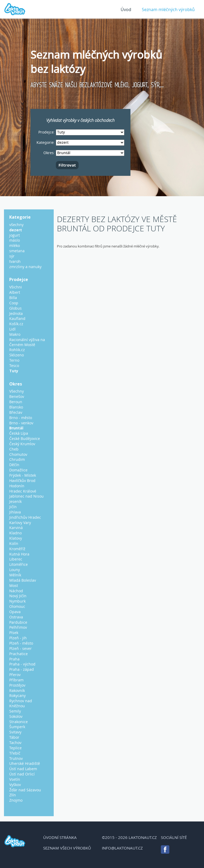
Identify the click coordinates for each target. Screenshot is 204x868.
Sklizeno (17, 355)
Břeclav (16, 412)
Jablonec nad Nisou (26, 496)
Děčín (14, 465)
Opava (15, 612)
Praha (14, 659)
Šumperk (17, 727)
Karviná (16, 528)
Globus (15, 308)
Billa (13, 298)
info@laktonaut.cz (122, 848)
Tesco (14, 366)
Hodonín (17, 486)
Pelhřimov (18, 627)
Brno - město (21, 418)
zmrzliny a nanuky (25, 267)
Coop (14, 303)
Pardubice (18, 622)
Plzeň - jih (18, 638)
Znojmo (16, 800)
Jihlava (15, 512)
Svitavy (15, 732)
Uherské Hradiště (25, 763)
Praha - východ (22, 664)
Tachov (15, 743)
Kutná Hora (19, 554)
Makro (15, 334)
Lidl (12, 329)
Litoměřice (19, 564)
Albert (15, 292)
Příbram (16, 680)
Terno (14, 360)
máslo (15, 240)
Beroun (16, 402)
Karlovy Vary (20, 523)
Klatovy (16, 538)
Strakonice (19, 722)
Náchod (16, 591)
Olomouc (17, 606)
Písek (14, 633)
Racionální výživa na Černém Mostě (27, 342)
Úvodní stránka (60, 837)
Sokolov (16, 716)
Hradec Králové (23, 491)
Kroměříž (17, 549)
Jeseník (15, 501)
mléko (15, 245)
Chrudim (17, 459)
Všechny (17, 391)
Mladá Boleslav (23, 580)
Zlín (13, 795)
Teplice (15, 748)
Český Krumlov (22, 444)
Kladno (15, 533)
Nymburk (17, 601)
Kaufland (17, 318)
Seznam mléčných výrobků (168, 10)
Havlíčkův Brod (22, 481)
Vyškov (15, 785)
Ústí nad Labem (23, 769)
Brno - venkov (21, 423)
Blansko (16, 407)
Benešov (17, 396)
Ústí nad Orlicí (22, 774)
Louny (15, 570)
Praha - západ (22, 669)
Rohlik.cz (17, 350)
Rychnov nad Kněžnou (21, 703)
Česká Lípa (19, 433)
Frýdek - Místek (23, 475)
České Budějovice (25, 438)
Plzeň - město (21, 643)
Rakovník (17, 690)
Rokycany (17, 695)
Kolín (14, 543)
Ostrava (16, 617)
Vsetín (15, 779)
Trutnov (16, 758)
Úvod (126, 10)
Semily (15, 711)
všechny (16, 225)
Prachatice (19, 654)
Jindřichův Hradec (25, 517)
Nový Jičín (18, 596)
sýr (12, 256)
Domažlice (18, 470)
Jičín (13, 507)
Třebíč (15, 753)
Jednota (16, 313)
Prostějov (17, 685)
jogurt (15, 235)
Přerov (15, 675)
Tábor (14, 737)
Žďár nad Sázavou (25, 790)
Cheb (14, 449)
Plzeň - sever (21, 648)
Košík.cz (16, 324)
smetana (17, 251)
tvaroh (15, 261)
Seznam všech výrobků (67, 848)
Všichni (16, 287)
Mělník (15, 575)
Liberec (16, 559)
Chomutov (18, 454)
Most (14, 585)
